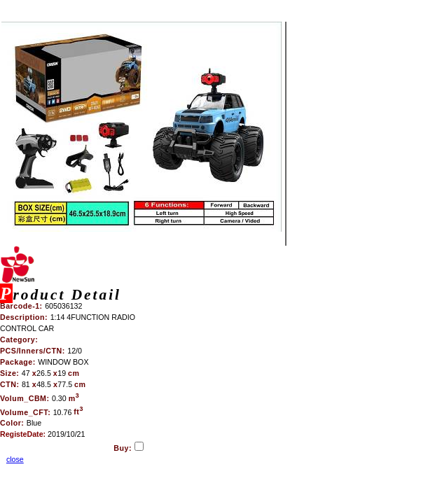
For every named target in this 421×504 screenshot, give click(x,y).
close (15, 459)
